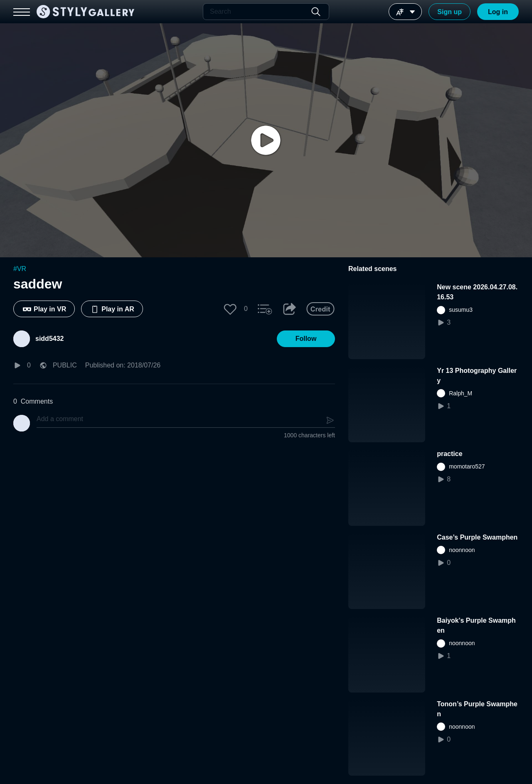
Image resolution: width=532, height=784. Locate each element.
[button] (230, 309)
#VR (20, 269)
